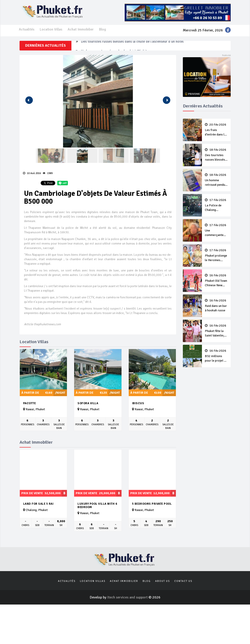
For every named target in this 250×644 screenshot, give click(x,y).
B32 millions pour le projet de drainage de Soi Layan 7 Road (216, 356)
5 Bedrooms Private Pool (152, 504)
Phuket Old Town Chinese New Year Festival (216, 281)
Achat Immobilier (81, 29)
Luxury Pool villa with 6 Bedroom (97, 505)
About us (163, 581)
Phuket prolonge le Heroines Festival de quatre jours (216, 255)
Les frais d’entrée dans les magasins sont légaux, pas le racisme (216, 130)
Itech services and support (128, 597)
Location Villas (51, 29)
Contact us (183, 581)
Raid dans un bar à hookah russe (216, 306)
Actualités (27, 29)
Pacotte (30, 403)
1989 (48, 173)
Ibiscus (138, 403)
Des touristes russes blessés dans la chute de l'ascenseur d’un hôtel (132, 46)
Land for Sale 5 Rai (38, 504)
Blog (103, 29)
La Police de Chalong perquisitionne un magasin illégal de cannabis (216, 205)
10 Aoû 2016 (32, 173)
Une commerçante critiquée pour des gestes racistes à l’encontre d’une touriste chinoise (216, 230)
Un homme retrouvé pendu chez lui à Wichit (216, 180)
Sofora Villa (88, 403)
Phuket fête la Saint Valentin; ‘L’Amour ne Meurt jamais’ (216, 331)
